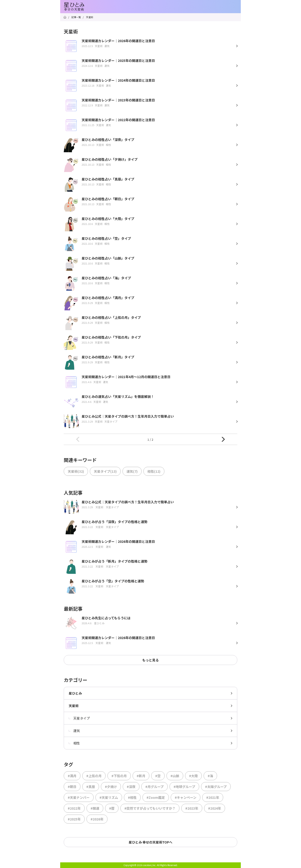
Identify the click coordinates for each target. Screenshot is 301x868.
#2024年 (215, 808)
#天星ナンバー (79, 797)
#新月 (141, 776)
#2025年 (74, 819)
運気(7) (132, 471)
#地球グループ (184, 787)
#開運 (95, 808)
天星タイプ (79, 718)
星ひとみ (75, 693)
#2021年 (213, 797)
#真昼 (91, 787)
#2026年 (97, 819)
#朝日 (72, 787)
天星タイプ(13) (105, 471)
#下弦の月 (119, 776)
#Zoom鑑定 (156, 797)
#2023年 (192, 808)
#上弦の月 (94, 776)
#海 (210, 776)
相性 (74, 743)
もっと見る (150, 660)
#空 (158, 776)
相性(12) (154, 471)
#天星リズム (109, 797)
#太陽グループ (216, 787)
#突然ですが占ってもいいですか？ (150, 808)
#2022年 (74, 808)
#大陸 (193, 776)
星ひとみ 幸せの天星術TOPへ (150, 842)
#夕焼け (111, 787)
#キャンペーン (186, 797)
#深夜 (131, 787)
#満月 (72, 776)
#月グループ (154, 787)
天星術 (74, 706)
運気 (74, 731)
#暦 (112, 808)
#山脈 (175, 776)
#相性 (132, 797)
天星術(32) (76, 471)
